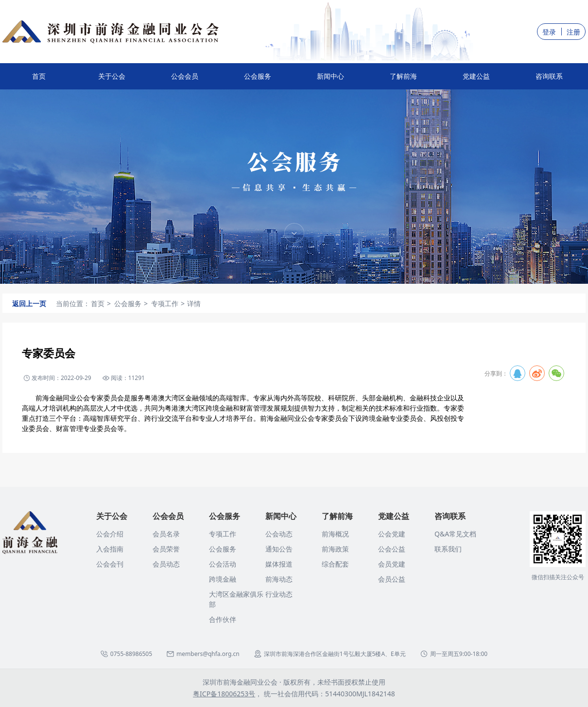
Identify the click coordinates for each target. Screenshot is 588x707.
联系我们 (448, 549)
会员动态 (166, 564)
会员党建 (392, 564)
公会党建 (392, 534)
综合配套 (335, 564)
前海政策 (335, 549)
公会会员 (185, 80)
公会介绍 (110, 534)
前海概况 (335, 534)
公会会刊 (110, 564)
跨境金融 (223, 579)
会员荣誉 (166, 549)
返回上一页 (29, 303)
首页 (39, 76)
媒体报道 (279, 564)
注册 (573, 32)
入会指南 (110, 549)
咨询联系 (549, 80)
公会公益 (392, 549)
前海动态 (279, 579)
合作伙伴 (223, 619)
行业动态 (279, 594)
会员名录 (166, 534)
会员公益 (392, 579)
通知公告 (279, 549)
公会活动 (223, 564)
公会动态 (279, 534)
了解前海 (403, 80)
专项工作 (223, 534)
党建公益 (476, 80)
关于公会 (112, 80)
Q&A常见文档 (455, 534)
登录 (549, 32)
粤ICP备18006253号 (224, 694)
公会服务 (258, 80)
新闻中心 (330, 80)
